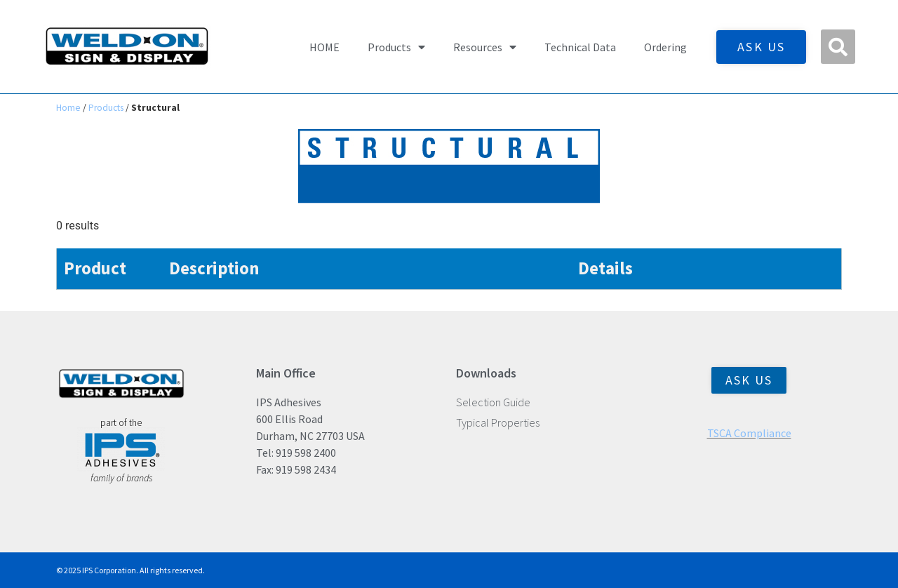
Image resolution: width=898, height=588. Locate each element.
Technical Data (580, 47)
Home (68, 108)
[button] (838, 47)
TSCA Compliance (749, 433)
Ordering (665, 47)
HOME (324, 47)
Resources (485, 47)
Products (396, 47)
